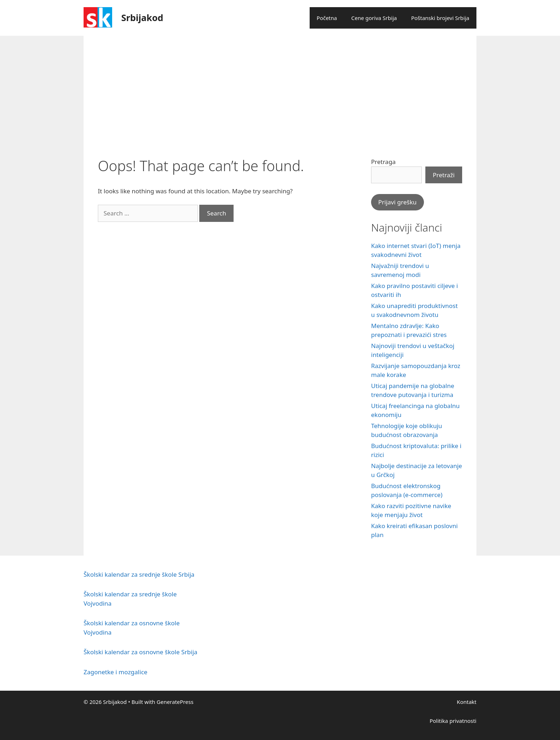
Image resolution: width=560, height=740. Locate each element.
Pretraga (383, 162)
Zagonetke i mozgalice (116, 672)
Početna (327, 18)
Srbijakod (142, 18)
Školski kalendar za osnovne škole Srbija (141, 652)
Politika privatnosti (453, 721)
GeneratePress (175, 702)
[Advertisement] (280, 89)
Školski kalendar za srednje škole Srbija (139, 574)
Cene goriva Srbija (374, 18)
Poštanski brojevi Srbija (440, 18)
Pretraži (444, 175)
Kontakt (467, 702)
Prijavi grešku (397, 202)
